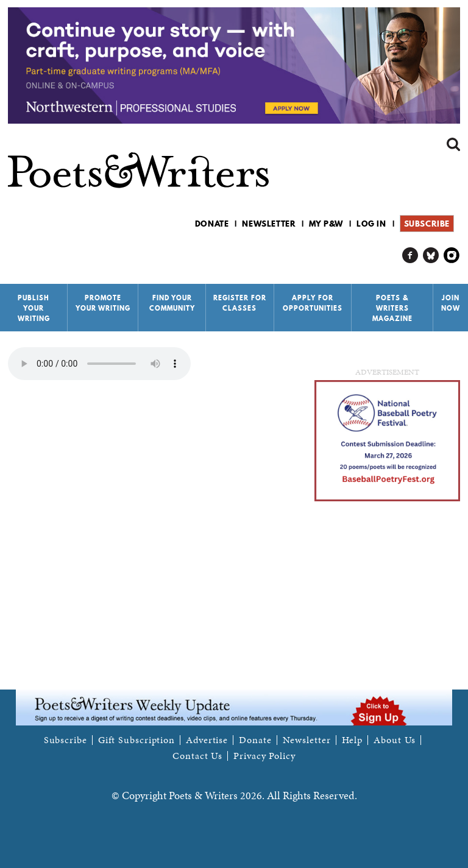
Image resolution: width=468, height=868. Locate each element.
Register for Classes (240, 303)
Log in (371, 224)
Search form (453, 144)
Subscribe (427, 224)
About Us (395, 740)
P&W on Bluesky (431, 256)
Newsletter (269, 224)
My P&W (326, 224)
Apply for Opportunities (313, 303)
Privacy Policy (264, 756)
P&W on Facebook (410, 256)
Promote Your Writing (103, 303)
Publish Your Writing (34, 308)
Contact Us (197, 756)
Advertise (207, 740)
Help (353, 740)
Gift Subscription (136, 740)
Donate (212, 224)
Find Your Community (172, 303)
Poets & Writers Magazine (392, 308)
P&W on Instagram (452, 256)
